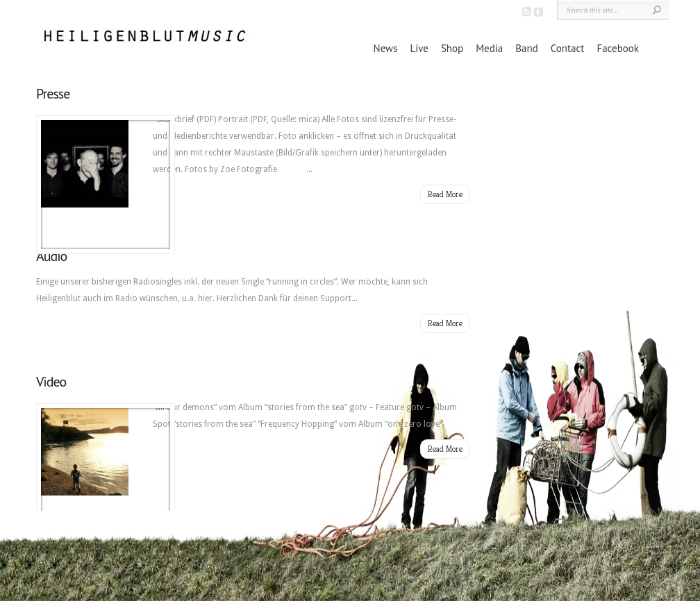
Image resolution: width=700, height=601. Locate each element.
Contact (568, 48)
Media (489, 48)
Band (526, 48)
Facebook (618, 48)
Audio (51, 256)
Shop (452, 48)
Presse (53, 94)
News (386, 48)
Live (419, 48)
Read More (445, 194)
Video (51, 382)
